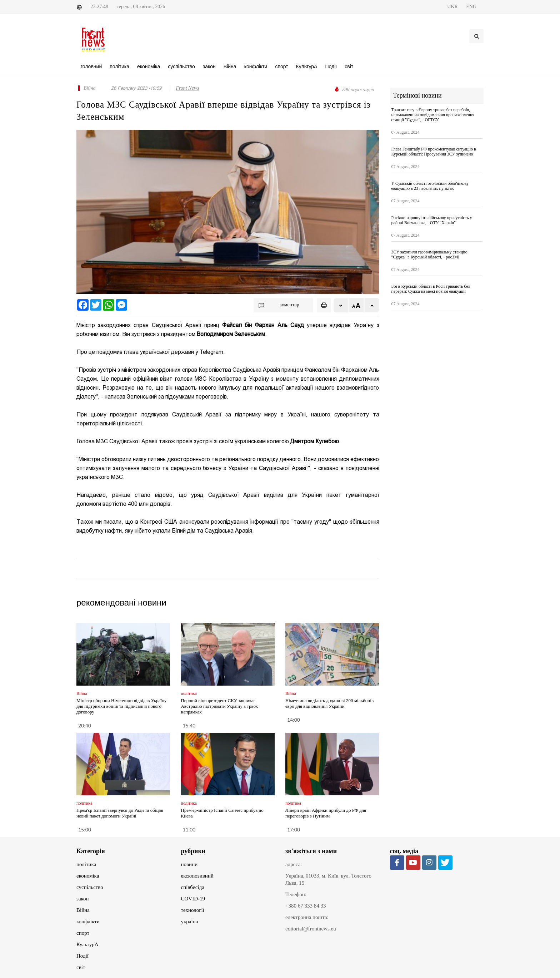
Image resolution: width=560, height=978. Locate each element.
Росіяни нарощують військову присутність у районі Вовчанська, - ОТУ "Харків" (432, 220)
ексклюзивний (197, 876)
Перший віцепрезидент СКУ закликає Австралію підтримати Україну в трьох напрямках (219, 706)
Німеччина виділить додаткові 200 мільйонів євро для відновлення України (329, 703)
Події (82, 956)
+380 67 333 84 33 (306, 906)
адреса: (294, 864)
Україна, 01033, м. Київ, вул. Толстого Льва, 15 (328, 879)
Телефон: (296, 894)
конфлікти (88, 922)
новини (189, 864)
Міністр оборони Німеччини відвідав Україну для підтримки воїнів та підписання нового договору (121, 706)
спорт (83, 933)
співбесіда (193, 887)
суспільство (90, 887)
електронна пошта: (307, 917)
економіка (88, 876)
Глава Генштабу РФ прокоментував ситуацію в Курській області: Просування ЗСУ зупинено (434, 152)
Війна (83, 910)
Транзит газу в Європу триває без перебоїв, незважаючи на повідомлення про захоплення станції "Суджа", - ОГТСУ (433, 115)
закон (83, 899)
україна (190, 922)
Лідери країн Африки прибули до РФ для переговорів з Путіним (326, 813)
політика (86, 864)
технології (193, 910)
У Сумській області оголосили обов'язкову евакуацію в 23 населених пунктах (430, 186)
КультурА (87, 944)
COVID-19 (193, 899)
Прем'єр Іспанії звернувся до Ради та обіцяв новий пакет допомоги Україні (120, 813)
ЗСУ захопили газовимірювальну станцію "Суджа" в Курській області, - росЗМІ (429, 255)
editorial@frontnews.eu (311, 929)
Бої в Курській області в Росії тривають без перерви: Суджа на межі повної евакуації (431, 289)
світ (81, 967)
